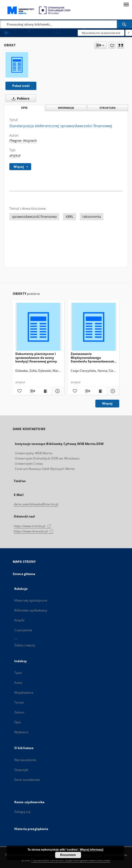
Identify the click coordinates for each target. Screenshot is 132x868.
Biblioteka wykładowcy (31, 610)
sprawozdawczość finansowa (34, 217)
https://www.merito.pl (32, 526)
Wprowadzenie (25, 760)
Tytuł (18, 673)
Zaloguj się (22, 812)
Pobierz (19, 98)
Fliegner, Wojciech (23, 141)
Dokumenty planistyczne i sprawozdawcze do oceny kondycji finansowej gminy (36, 357)
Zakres (19, 712)
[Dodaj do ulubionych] (112, 45)
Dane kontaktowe (27, 780)
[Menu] (126, 4)
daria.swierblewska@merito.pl (36, 504)
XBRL (70, 217)
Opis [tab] (24, 108)
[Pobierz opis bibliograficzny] (32, 391)
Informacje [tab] (66, 108)
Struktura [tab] (108, 108)
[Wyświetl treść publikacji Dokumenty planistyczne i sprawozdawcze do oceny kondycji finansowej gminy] (45, 391)
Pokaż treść (21, 86)
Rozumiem (68, 855)
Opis (18, 722)
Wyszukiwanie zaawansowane (101, 33)
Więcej (107, 403)
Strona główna (24, 574)
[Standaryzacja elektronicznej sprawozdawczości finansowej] (17, 65)
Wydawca (21, 732)
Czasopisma (23, 630)
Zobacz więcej (25, 645)
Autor (18, 683)
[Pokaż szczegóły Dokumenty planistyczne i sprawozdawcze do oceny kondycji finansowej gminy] (57, 391)
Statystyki (21, 770)
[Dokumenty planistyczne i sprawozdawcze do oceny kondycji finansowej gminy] (38, 327)
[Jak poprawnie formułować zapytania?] (129, 33)
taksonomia (92, 217)
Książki (19, 620)
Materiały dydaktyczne (31, 600)
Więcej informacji (91, 850)
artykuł (15, 155)
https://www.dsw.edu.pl (34, 531)
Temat (19, 702)
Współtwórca (24, 693)
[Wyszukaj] (124, 24)
